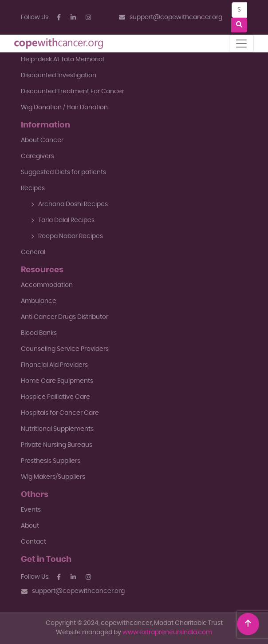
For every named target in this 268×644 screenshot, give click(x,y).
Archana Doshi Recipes (69, 204)
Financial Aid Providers (54, 365)
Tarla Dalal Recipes (63, 220)
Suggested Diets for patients (63, 172)
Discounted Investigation (59, 76)
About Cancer (42, 140)
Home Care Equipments (57, 381)
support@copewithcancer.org (171, 18)
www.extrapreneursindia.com (167, 632)
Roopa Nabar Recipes (67, 236)
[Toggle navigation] (241, 44)
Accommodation (47, 285)
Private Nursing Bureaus (57, 445)
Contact (33, 542)
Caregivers (37, 156)
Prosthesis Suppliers (51, 461)
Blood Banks (39, 333)
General (33, 252)
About (30, 526)
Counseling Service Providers (65, 349)
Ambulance (39, 301)
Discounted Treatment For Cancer (73, 91)
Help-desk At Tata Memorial (62, 60)
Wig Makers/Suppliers (53, 477)
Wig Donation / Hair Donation (64, 107)
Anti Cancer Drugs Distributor (65, 317)
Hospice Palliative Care (55, 397)
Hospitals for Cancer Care (60, 413)
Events (31, 510)
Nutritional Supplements (57, 429)
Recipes (33, 188)
